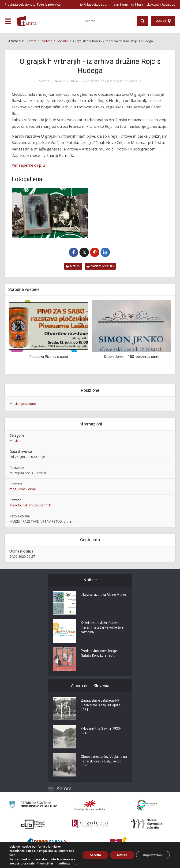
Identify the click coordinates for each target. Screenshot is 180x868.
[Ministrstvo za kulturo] (33, 805)
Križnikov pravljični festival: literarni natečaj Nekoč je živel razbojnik (103, 627)
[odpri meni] (8, 21)
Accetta (95, 855)
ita (132, 4)
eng (125, 4)
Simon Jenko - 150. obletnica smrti (131, 357)
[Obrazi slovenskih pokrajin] (147, 824)
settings (64, 864)
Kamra (64, 789)
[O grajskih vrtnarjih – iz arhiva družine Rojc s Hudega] (50, 213)
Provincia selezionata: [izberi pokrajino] (33, 4)
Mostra (15, 441)
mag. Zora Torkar (23, 489)
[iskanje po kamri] (110, 21)
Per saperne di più (28, 165)
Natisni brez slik (100, 266)
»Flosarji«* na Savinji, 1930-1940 (101, 731)
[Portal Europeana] (147, 805)
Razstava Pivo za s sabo (49, 357)
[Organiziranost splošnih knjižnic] (90, 805)
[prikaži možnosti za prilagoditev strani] (94, 4)
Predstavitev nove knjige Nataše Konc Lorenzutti (99, 653)
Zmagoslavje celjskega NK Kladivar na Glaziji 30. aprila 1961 (101, 705)
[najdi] (142, 21)
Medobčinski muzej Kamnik (30, 505)
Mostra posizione (23, 404)
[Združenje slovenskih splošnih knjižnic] (90, 824)
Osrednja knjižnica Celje (123, 81)
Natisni (73, 266)
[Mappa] (163, 21)
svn (116, 4)
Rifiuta (122, 855)
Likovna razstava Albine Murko (103, 595)
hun (140, 4)
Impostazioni (153, 855)
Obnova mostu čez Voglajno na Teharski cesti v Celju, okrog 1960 (104, 761)
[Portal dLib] (33, 824)
